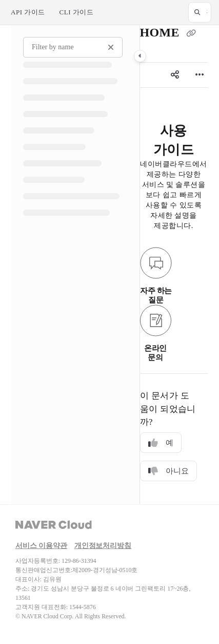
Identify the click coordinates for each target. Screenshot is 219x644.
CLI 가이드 (77, 12)
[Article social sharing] (175, 75)
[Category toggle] (140, 56)
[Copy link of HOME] (191, 34)
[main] (174, 265)
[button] (200, 12)
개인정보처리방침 (103, 546)
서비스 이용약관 (41, 546)
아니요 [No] (168, 471)
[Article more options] (200, 75)
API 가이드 (28, 12)
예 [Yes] (161, 443)
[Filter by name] (73, 47)
